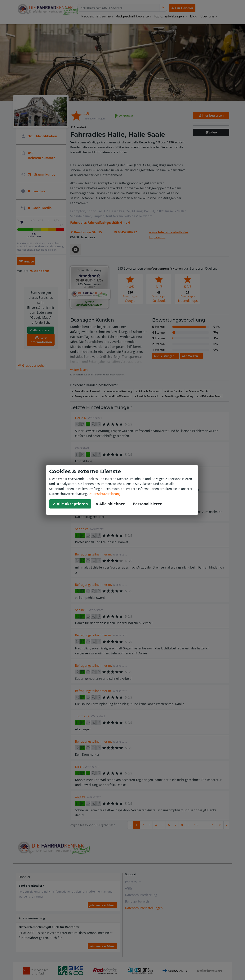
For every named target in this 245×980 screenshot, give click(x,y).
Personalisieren (148, 504)
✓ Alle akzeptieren (70, 504)
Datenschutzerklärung (105, 494)
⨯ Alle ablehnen (110, 504)
